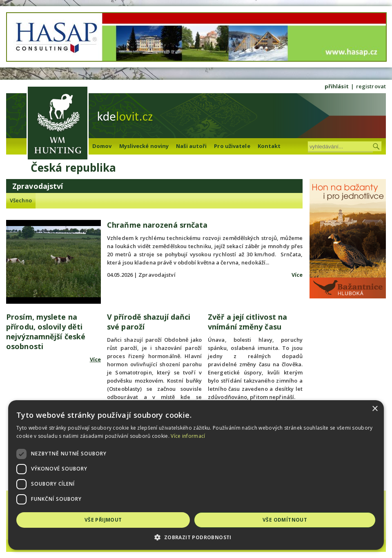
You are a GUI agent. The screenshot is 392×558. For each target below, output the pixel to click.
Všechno (21, 200)
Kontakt (269, 146)
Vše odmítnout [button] (285, 520)
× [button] (375, 409)
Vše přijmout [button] (103, 520)
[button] (196, 537)
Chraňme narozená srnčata (157, 225)
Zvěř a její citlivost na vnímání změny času (247, 322)
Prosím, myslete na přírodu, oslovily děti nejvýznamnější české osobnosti (46, 332)
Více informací (188, 436)
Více (297, 275)
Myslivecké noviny (144, 146)
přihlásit (337, 86)
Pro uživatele (232, 146)
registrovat (371, 86)
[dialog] (196, 475)
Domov (102, 146)
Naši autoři (191, 146)
